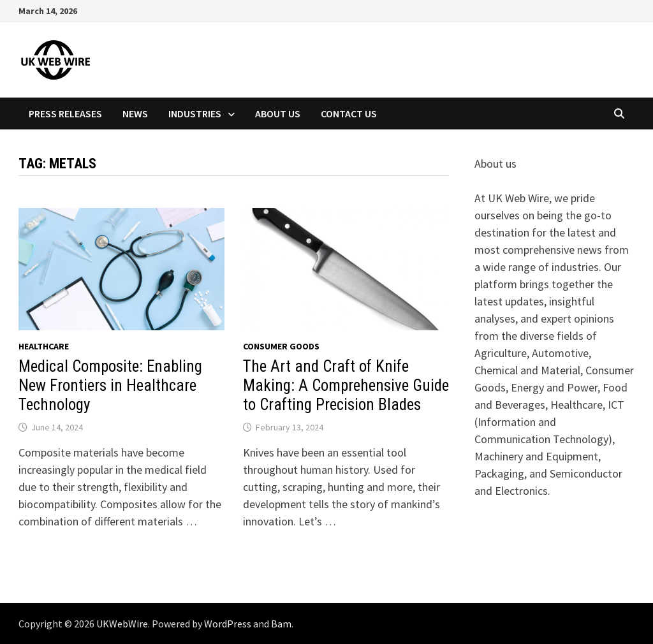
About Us (278, 113)
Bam (281, 624)
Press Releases (65, 113)
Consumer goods (281, 346)
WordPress (228, 624)
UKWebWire (122, 624)
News (135, 113)
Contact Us (349, 113)
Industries (195, 113)
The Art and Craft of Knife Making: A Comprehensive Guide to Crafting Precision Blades (346, 385)
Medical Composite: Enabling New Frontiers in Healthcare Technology (110, 385)
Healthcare (44, 346)
